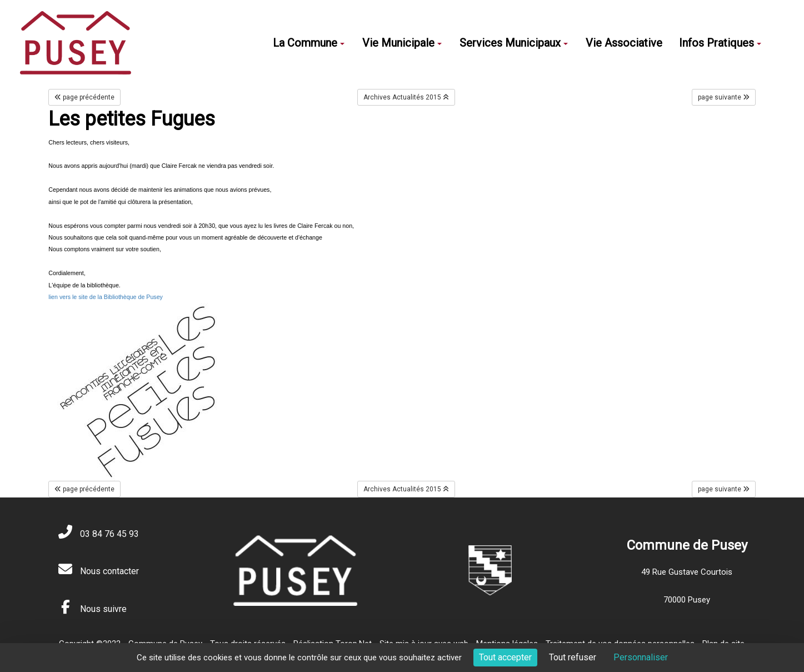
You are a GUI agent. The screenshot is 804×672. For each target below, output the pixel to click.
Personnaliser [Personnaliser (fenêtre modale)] (641, 657)
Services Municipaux (514, 43)
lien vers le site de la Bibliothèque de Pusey (106, 297)
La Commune (309, 43)
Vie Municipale (402, 43)
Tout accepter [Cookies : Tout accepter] (505, 657)
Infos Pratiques (720, 43)
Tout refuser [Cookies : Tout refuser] (573, 657)
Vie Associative (624, 43)
